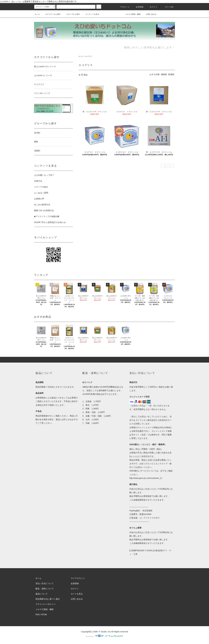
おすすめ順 (155, 74)
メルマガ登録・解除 (131, 14)
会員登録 (138, 7)
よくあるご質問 (41, 193)
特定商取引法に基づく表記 (48, 599)
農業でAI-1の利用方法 (44, 210)
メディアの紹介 (41, 187)
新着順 (171, 74)
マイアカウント (78, 578)
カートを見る (77, 594)
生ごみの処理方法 (42, 205)
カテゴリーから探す (51, 14)
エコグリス (89, 56)
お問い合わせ (149, 14)
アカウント (123, 7)
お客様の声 (39, 199)
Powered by (104, 636)
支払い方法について (45, 583)
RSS (38, 615)
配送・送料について (45, 589)
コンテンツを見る (91, 14)
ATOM (44, 615)
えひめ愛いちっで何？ (44, 175)
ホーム (37, 14)
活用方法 (38, 181)
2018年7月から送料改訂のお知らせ (50, 222)
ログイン (152, 7)
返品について (42, 594)
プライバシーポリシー (46, 604)
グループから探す (71, 14)
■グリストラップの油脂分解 (47, 216)
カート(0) (168, 7)
